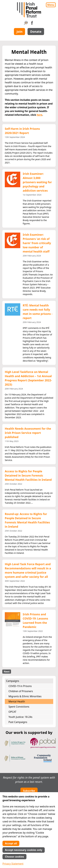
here (39, 115)
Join (19, 32)
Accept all (11, 843)
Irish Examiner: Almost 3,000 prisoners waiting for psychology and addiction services (37, 182)
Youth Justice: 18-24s (20, 717)
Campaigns (13, 681)
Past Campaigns (18, 722)
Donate (36, 32)
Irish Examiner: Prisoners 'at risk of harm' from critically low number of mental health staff (37, 243)
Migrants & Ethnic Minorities (25, 696)
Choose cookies (14, 857)
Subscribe (29, 791)
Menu (51, 5)
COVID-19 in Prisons (20, 686)
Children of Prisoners (21, 691)
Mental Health (17, 701)
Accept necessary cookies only (24, 850)
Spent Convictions (19, 707)
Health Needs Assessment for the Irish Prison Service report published (28, 433)
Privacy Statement (13, 864)
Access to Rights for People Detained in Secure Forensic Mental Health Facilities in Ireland (28, 475)
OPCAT (12, 712)
